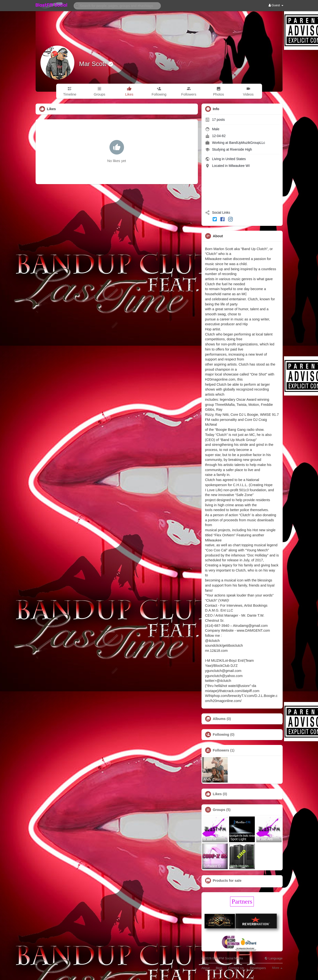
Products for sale (227, 881)
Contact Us (236, 968)
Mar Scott (93, 64)
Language (273, 958)
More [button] (277, 968)
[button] (117, 5)
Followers (221, 750)
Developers (258, 968)
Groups (219, 810)
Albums (219, 719)
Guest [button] (276, 5)
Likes (217, 794)
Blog (219, 968)
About (206, 968)
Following (221, 735)
